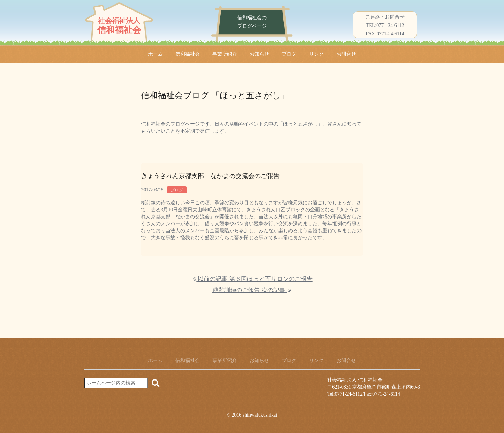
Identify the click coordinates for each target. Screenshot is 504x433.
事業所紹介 (225, 54)
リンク (316, 54)
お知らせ (259, 54)
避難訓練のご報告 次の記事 (252, 290)
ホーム (155, 54)
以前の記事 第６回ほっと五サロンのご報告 (253, 279)
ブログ (289, 54)
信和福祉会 (188, 54)
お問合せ (346, 54)
